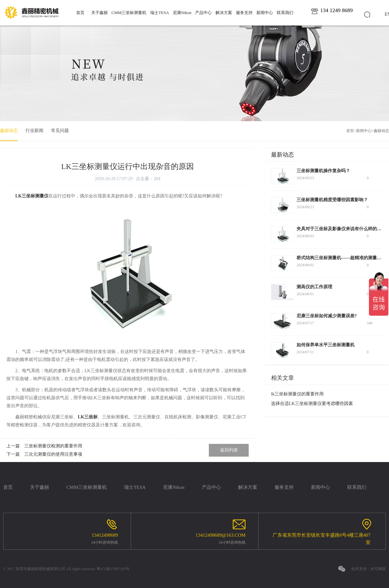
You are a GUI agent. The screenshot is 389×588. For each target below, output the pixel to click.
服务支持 (244, 13)
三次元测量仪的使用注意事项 (53, 454)
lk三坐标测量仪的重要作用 (297, 394)
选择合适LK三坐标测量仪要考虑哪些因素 (312, 404)
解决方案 (224, 13)
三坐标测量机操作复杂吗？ (323, 171)
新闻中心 (265, 13)
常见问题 (60, 131)
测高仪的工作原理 (314, 287)
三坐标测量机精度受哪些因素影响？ (332, 200)
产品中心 (203, 13)
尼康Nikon (182, 13)
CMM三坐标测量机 (129, 13)
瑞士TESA (160, 13)
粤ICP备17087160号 (113, 569)
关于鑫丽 (99, 13)
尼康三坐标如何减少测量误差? (327, 316)
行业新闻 (34, 131)
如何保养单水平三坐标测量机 (326, 345)
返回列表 (229, 450)
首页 (80, 13)
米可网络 (378, 569)
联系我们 (285, 13)
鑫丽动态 (9, 131)
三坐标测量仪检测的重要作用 (53, 446)
